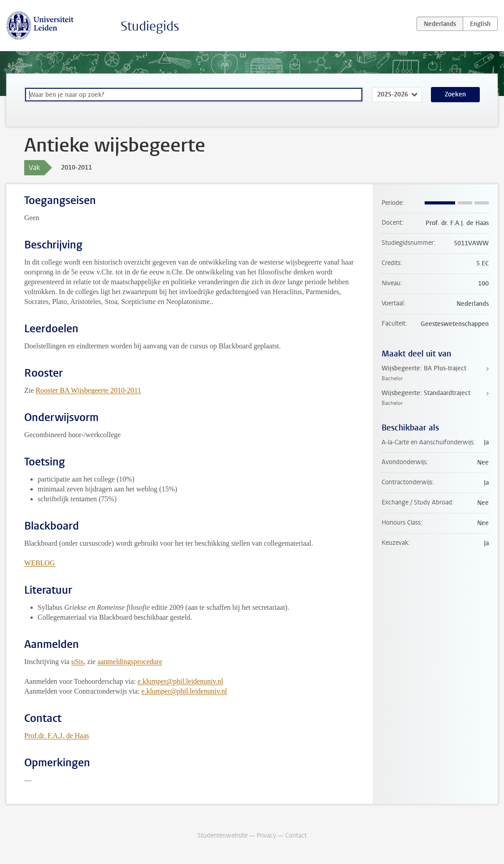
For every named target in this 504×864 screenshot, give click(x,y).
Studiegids (150, 26)
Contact (296, 836)
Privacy (266, 836)
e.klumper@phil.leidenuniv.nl (180, 681)
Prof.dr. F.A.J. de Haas (56, 736)
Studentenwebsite (222, 836)
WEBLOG (39, 563)
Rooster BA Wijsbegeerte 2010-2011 (88, 390)
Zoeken (455, 94)
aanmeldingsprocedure (130, 662)
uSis (78, 662)
